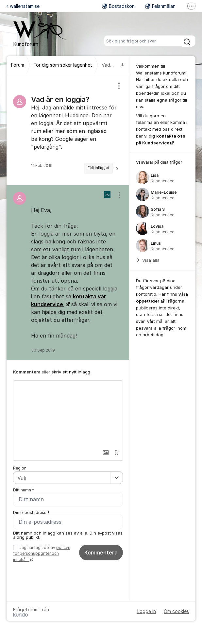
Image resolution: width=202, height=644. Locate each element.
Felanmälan (160, 6)
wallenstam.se (23, 6)
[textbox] (68, 413)
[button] (101, 453)
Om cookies (176, 612)
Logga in (147, 612)
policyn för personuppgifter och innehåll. (42, 554)
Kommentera (101, 553)
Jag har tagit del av (42, 554)
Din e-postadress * (31, 513)
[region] (68, 130)
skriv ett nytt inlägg (71, 372)
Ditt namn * (24, 490)
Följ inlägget (98, 168)
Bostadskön (118, 6)
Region (20, 468)
